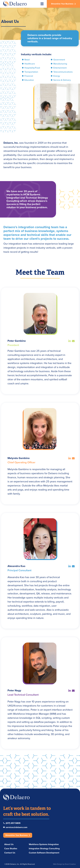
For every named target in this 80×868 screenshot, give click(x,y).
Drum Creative (70, 864)
